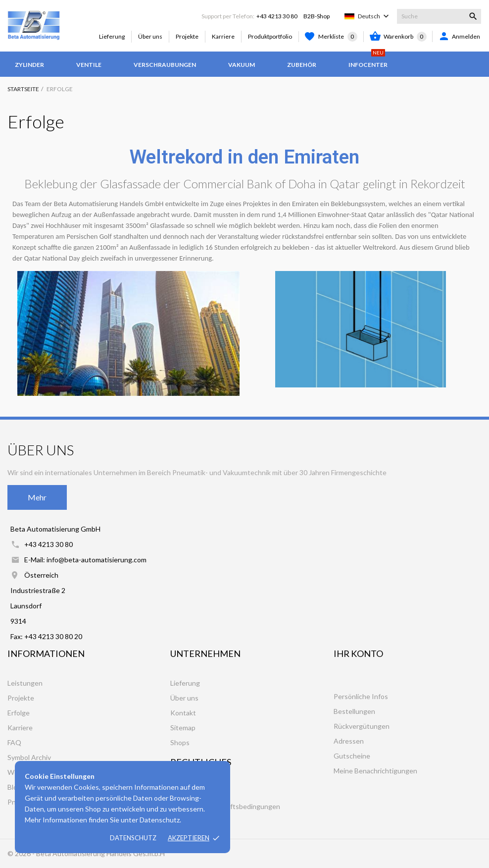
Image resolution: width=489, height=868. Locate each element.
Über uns (150, 36)
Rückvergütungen (362, 726)
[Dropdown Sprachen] (374, 16)
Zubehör (302, 65)
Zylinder (29, 65)
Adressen (349, 741)
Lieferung (112, 36)
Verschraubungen (165, 65)
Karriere (223, 36)
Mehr (37, 497)
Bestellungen (354, 711)
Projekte (187, 36)
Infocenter (368, 60)
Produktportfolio (270, 36)
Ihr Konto (358, 653)
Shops (180, 742)
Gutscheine (352, 756)
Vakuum (242, 65)
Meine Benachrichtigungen (375, 771)
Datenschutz (133, 838)
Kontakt (183, 713)
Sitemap (183, 728)
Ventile (89, 65)
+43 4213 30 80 (277, 16)
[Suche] (439, 16)
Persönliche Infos (361, 696)
